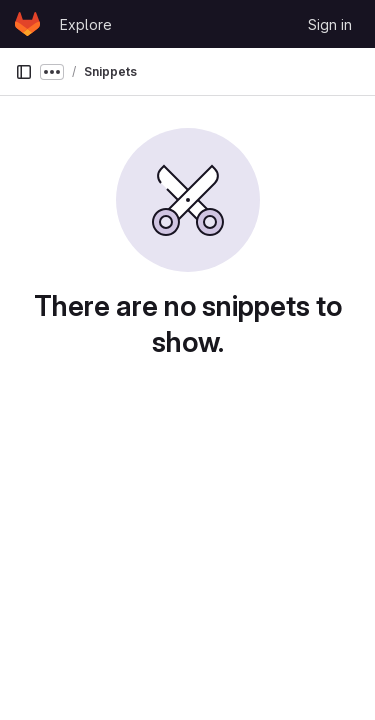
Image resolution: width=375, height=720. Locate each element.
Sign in (330, 24)
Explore (86, 24)
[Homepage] (27, 24)
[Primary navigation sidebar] (24, 72)
